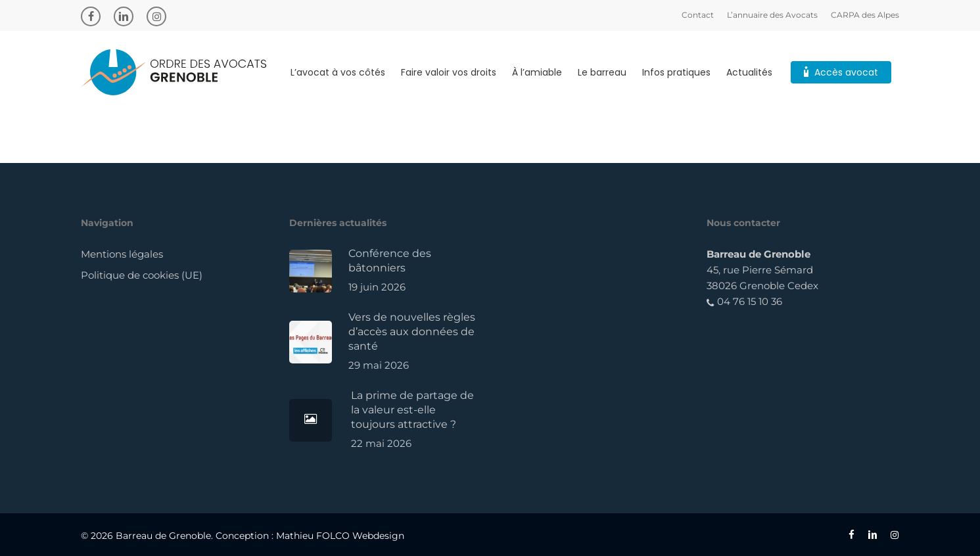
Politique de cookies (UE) (142, 275)
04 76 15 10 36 (744, 301)
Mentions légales (122, 254)
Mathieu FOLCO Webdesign (340, 536)
